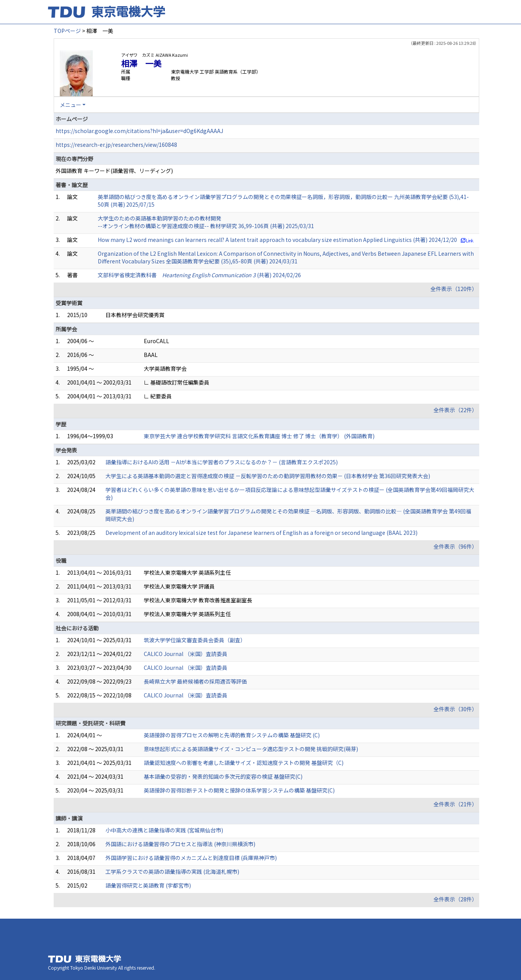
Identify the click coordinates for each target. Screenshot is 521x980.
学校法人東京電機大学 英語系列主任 (187, 572)
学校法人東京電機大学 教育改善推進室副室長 (198, 600)
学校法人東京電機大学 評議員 (179, 586)
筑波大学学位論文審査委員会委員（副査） (195, 640)
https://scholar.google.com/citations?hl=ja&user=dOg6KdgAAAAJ (139, 131)
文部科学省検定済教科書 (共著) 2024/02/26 (199, 275)
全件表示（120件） (454, 289)
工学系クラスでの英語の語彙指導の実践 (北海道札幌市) (172, 871)
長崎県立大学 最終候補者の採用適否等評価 (195, 681)
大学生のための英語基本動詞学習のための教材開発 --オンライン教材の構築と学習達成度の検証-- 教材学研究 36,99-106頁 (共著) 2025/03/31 (206, 222)
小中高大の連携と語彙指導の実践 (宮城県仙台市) (164, 830)
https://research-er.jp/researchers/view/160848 (116, 145)
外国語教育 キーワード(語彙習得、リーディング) (114, 171)
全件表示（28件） (455, 899)
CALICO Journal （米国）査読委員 (186, 654)
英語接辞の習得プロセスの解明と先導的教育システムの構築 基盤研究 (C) (232, 735)
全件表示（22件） (455, 410)
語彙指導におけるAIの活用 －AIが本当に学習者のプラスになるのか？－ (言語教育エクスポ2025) (222, 462)
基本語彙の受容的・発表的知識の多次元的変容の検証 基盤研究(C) (223, 776)
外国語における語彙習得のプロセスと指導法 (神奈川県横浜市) (180, 844)
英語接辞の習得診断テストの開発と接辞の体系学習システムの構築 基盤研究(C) (239, 790)
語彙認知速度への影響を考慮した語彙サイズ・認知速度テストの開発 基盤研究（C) (244, 763)
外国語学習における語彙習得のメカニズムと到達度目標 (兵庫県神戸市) (191, 858)
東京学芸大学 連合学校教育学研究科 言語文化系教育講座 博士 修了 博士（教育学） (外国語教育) (259, 436)
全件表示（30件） (455, 709)
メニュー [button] (71, 105)
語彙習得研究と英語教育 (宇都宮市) (148, 885)
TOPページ (67, 31)
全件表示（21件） (455, 804)
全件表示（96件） (455, 546)
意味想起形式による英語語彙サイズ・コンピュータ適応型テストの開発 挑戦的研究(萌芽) (251, 749)
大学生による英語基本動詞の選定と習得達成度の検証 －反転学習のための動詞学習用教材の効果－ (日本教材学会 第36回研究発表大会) (268, 476)
